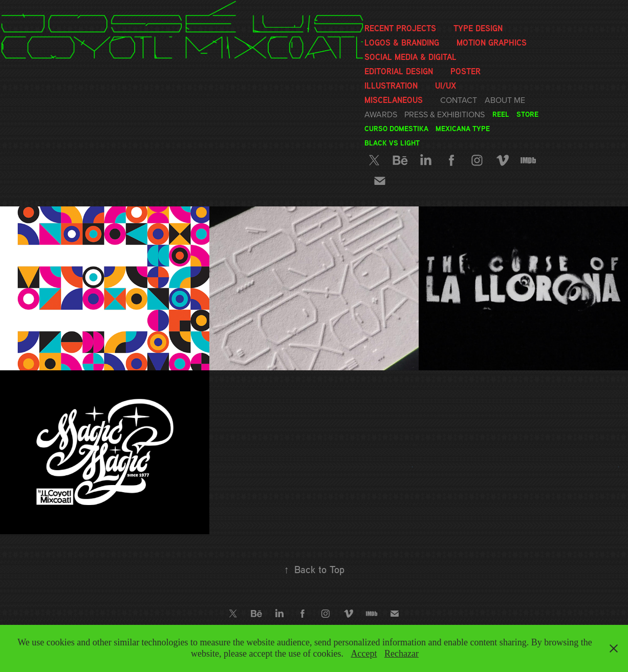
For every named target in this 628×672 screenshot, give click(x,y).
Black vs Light (392, 143)
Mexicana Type (463, 128)
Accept (364, 654)
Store (527, 114)
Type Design (478, 28)
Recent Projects (400, 28)
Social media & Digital (410, 57)
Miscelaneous (394, 100)
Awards (381, 114)
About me (505, 100)
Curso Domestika (396, 128)
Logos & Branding (402, 43)
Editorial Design (399, 71)
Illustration (391, 86)
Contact (459, 100)
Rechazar (402, 654)
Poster (465, 71)
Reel (501, 114)
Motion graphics (492, 43)
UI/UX (446, 86)
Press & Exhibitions (445, 114)
